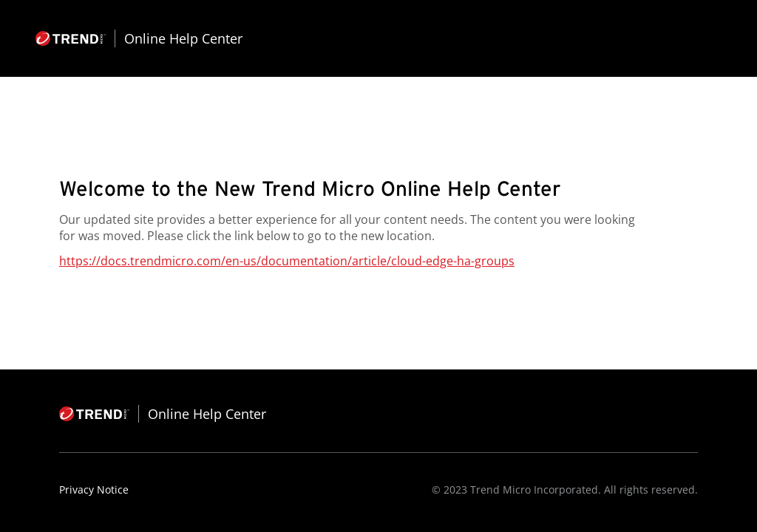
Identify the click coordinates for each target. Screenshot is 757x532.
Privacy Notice (94, 490)
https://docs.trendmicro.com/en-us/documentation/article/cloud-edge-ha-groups (287, 261)
